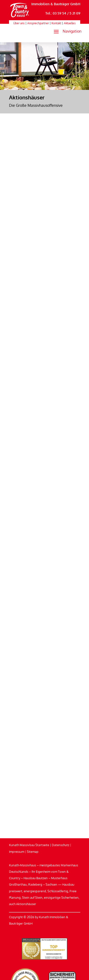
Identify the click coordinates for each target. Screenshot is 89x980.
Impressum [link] (17, 852)
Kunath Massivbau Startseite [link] (29, 845)
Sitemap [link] (33, 852)
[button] (66, 31)
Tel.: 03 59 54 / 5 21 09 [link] (63, 13)
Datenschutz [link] (61, 845)
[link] (20, 17)
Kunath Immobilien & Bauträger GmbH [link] (50, 4)
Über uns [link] (19, 23)
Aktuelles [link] (70, 23)
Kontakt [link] (56, 23)
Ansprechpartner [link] (38, 23)
